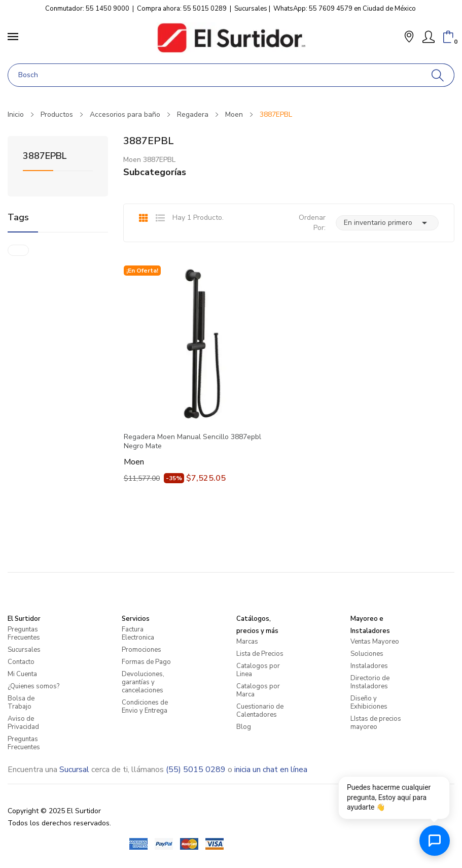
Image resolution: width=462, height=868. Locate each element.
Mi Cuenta (22, 674)
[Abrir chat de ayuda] (435, 841)
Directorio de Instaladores (370, 682)
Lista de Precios (260, 654)
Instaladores (369, 666)
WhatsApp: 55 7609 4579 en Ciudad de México (345, 9)
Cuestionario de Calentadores (260, 711)
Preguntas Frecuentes (24, 633)
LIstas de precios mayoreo (376, 723)
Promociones (141, 650)
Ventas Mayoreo (375, 642)
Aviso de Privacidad (23, 723)
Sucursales (251, 9)
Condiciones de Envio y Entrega (145, 707)
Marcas (247, 642)
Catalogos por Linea (258, 670)
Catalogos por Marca (258, 690)
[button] (409, 38)
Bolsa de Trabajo (21, 703)
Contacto (21, 662)
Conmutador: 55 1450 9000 (87, 9)
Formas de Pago (146, 662)
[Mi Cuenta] (429, 37)
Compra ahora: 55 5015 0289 (182, 9)
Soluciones (367, 654)
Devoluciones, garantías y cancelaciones (143, 682)
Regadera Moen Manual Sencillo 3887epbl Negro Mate (192, 442)
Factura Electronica (138, 633)
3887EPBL (45, 157)
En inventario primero (387, 223)
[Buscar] (438, 75)
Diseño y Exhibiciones (369, 703)
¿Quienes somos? (33, 686)
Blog (244, 727)
